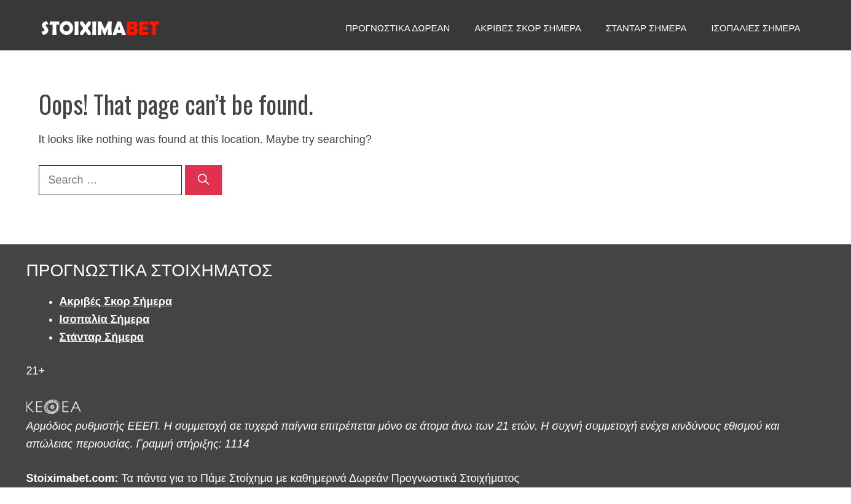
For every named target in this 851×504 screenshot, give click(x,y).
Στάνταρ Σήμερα (102, 337)
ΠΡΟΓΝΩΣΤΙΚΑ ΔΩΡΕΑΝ (398, 28)
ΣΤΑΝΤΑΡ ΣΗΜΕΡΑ (646, 28)
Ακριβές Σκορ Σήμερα (116, 301)
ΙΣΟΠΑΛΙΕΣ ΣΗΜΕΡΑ (755, 28)
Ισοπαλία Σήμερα (105, 319)
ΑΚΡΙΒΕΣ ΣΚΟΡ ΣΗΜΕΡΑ (528, 28)
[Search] (203, 180)
